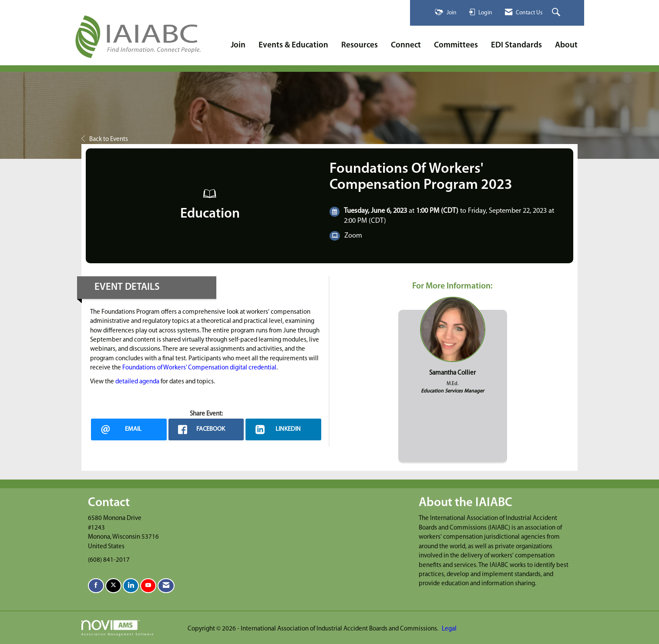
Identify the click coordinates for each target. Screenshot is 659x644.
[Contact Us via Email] (166, 586)
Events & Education (293, 45)
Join (238, 45)
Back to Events (105, 139)
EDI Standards (516, 45)
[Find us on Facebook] (96, 586)
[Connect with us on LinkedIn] (131, 586)
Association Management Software (118, 628)
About (566, 45)
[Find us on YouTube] (148, 586)
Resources (360, 45)
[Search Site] (557, 13)
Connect (406, 45)
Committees (456, 45)
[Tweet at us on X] (113, 586)
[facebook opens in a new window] (206, 429)
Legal (449, 629)
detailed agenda (137, 382)
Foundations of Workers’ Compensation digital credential (199, 368)
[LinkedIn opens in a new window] (283, 429)
